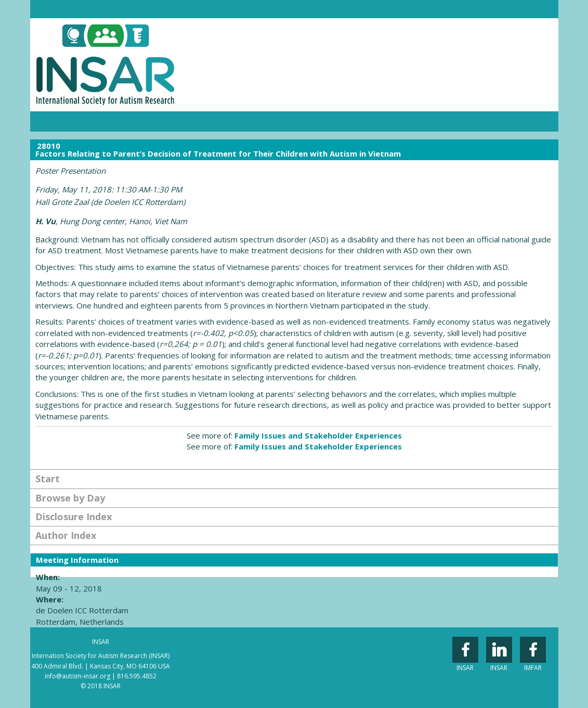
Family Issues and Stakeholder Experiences (318, 435)
